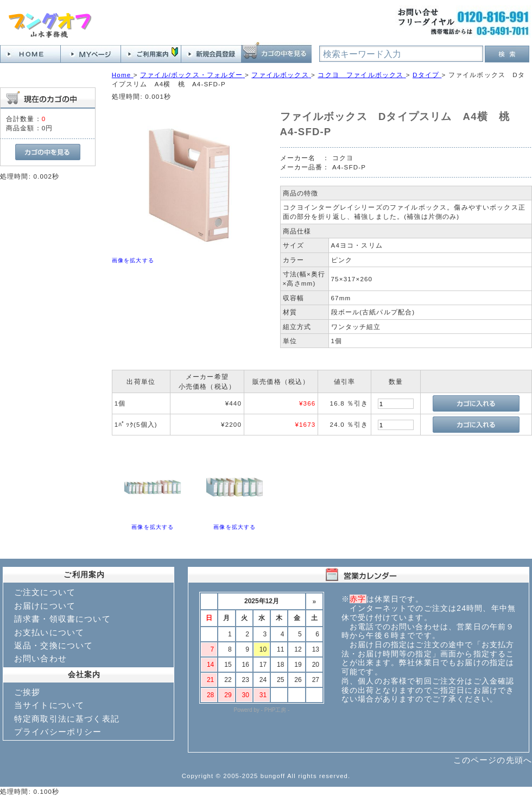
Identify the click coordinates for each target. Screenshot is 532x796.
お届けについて (45, 606)
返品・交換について (53, 645)
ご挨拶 (27, 692)
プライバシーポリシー (58, 732)
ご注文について (45, 592)
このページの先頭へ (493, 760)
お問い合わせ (40, 658)
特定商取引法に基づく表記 (67, 719)
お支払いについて (49, 632)
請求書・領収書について (62, 619)
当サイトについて (49, 705)
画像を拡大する (133, 260)
